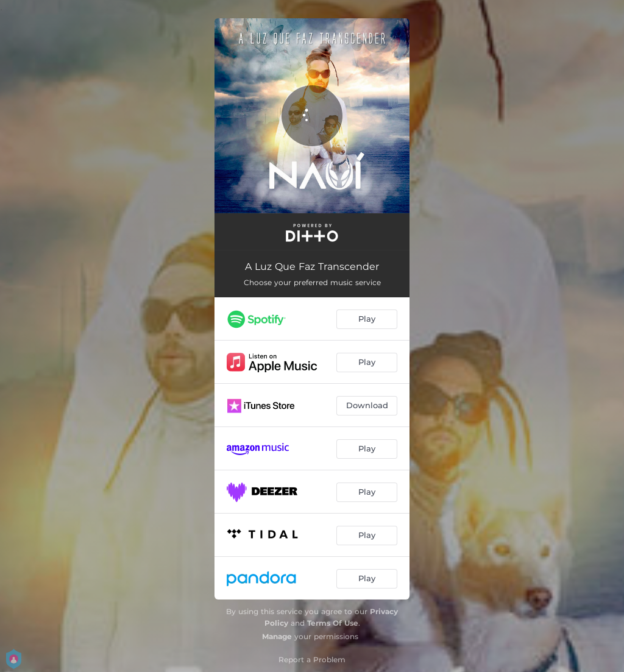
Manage (277, 636)
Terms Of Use (333, 623)
